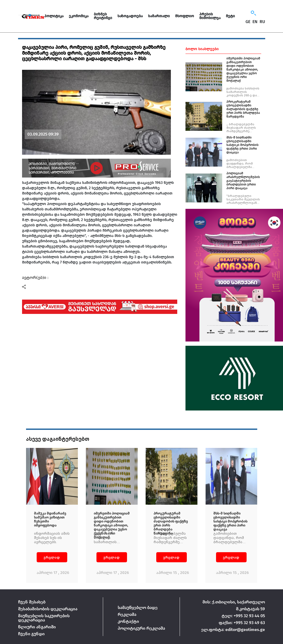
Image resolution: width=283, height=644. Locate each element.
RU (262, 22)
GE (248, 22)
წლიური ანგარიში (37, 627)
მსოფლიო (185, 16)
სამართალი (159, 16)
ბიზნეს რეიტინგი (103, 16)
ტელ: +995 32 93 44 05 (243, 616)
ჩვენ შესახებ (32, 602)
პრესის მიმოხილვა (210, 16)
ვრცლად (52, 557)
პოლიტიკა (54, 16)
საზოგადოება (130, 16)
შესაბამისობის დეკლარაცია (48, 609)
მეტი (230, 16)
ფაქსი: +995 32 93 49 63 (242, 623)
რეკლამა (127, 614)
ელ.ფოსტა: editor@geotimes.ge (233, 630)
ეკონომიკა (79, 16)
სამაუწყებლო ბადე (138, 608)
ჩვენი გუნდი (31, 634)
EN (255, 22)
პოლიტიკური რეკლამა (141, 628)
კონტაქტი (128, 621)
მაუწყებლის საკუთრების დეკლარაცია (44, 618)
